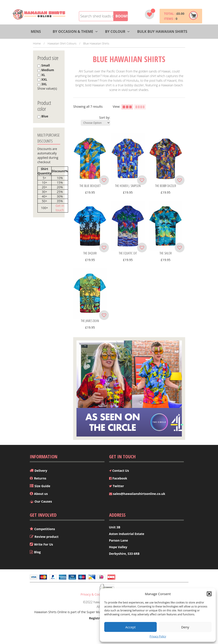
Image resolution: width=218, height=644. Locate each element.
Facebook (118, 478)
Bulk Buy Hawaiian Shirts (162, 31)
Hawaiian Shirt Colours (62, 43)
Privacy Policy (158, 636)
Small (46, 65)
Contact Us (119, 471)
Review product (47, 537)
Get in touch (60, 208)
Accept (131, 627)
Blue (45, 116)
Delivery (41, 471)
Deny (185, 627)
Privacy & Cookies (93, 594)
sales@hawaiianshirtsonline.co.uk (137, 494)
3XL (44, 84)
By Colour (115, 31)
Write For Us (44, 544)
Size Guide (42, 486)
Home (37, 43)
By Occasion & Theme (73, 31)
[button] (209, 594)
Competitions (45, 529)
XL (43, 75)
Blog (37, 552)
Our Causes (43, 501)
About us (41, 494)
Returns (40, 478)
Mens (36, 31)
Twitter (117, 486)
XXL (44, 79)
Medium (48, 70)
